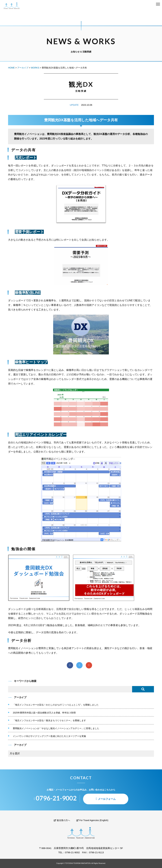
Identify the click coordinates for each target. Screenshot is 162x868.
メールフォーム (107, 799)
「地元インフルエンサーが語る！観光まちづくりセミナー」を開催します (49, 720)
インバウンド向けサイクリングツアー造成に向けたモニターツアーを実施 (49, 736)
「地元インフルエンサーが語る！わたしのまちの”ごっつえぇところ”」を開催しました (56, 705)
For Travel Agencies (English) (92, 820)
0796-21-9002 (72, 852)
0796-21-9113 (96, 852)
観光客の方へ (62, 820)
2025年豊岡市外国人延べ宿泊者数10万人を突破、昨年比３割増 (44, 713)
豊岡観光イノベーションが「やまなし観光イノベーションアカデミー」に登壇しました (56, 728)
